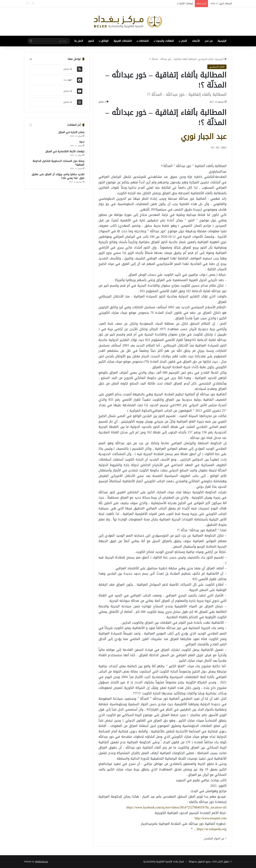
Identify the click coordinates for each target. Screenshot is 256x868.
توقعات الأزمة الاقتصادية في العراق (65, 151)
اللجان (184, 41)
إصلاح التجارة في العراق (71, 132)
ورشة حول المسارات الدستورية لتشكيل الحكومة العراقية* (58, 163)
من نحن (209, 41)
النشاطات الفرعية (123, 41)
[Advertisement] (198, 156)
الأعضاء (196, 41)
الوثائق (105, 41)
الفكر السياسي (206, 59)
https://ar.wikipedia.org (212, 829)
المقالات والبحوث (165, 41)
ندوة (82, 142)
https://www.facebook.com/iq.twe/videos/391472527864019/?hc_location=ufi (177, 807)
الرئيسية (222, 41)
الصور (91, 41)
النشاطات (144, 41)
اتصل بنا (79, 41)
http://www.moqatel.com (211, 818)
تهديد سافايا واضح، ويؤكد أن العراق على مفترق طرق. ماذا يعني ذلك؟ (58, 176)
